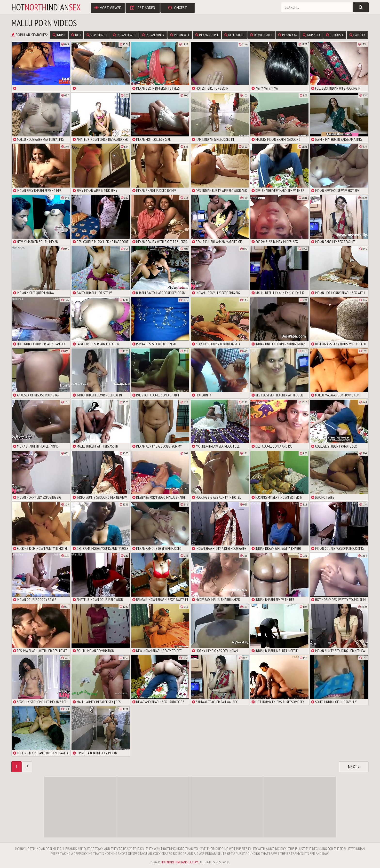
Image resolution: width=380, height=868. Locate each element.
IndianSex (311, 35)
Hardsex (357, 35)
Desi (76, 35)
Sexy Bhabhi (97, 35)
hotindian (46, 7)
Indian (59, 35)
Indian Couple (207, 35)
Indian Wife (180, 35)
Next (354, 767)
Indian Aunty (153, 35)
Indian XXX (288, 35)
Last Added (143, 8)
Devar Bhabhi (261, 35)
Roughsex (335, 35)
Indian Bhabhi (125, 35)
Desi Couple (234, 35)
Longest (178, 8)
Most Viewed (108, 8)
